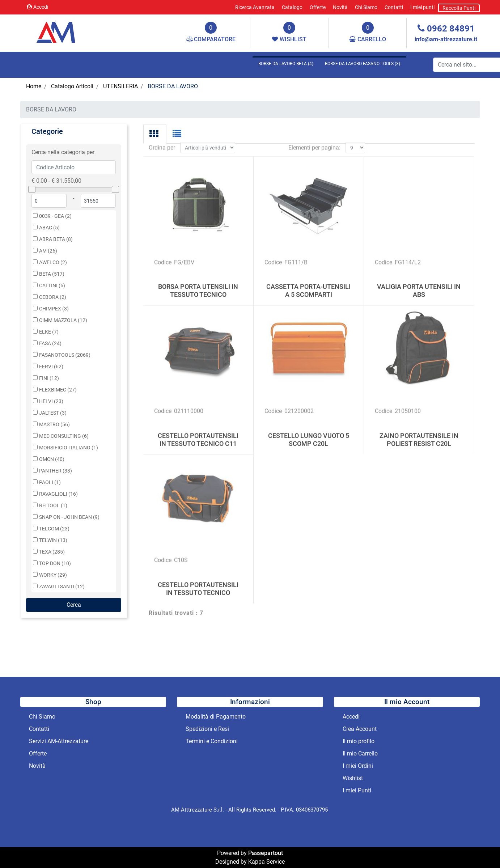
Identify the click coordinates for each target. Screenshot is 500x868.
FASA (50, 344)
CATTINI (52, 286)
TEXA (52, 552)
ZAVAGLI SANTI (62, 587)
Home (34, 86)
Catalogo (292, 7)
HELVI (51, 401)
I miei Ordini (358, 766)
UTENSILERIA (120, 86)
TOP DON (55, 564)
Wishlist (353, 778)
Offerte (318, 7)
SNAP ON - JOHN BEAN (69, 517)
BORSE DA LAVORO (173, 86)
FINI (49, 378)
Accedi (37, 7)
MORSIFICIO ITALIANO (69, 448)
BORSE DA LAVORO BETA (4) (286, 64)
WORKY (53, 575)
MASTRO (54, 425)
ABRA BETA (56, 239)
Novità (340, 7)
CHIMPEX (54, 309)
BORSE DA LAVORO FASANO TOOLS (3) (363, 64)
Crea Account (360, 729)
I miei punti (422, 7)
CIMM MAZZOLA (63, 320)
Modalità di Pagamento (216, 717)
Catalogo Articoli (72, 86)
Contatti (394, 7)
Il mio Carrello (360, 753)
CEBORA (53, 297)
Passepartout (266, 853)
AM (48, 251)
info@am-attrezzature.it (446, 39)
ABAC (49, 228)
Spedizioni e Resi (207, 729)
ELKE (49, 332)
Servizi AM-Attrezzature (59, 741)
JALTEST (53, 413)
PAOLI (50, 482)
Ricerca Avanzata (255, 7)
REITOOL (53, 506)
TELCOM (54, 529)
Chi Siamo (366, 7)
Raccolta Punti (459, 8)
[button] (74, 605)
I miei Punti (357, 790)
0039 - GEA (55, 216)
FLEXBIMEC (58, 390)
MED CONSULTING (64, 436)
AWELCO (53, 262)
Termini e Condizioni (212, 741)
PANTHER (56, 471)
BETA (52, 274)
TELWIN (53, 540)
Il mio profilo (359, 741)
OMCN (52, 459)
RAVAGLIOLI (58, 494)
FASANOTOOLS (65, 355)
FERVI (51, 367)
